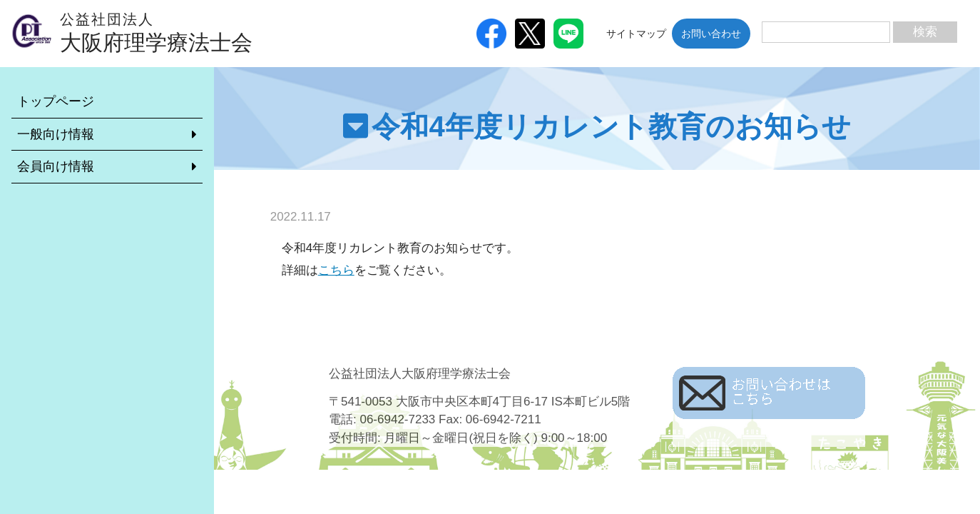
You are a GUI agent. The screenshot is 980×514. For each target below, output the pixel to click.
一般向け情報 (56, 134)
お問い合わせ (711, 34)
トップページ (56, 101)
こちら (336, 270)
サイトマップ (636, 34)
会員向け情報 (56, 166)
